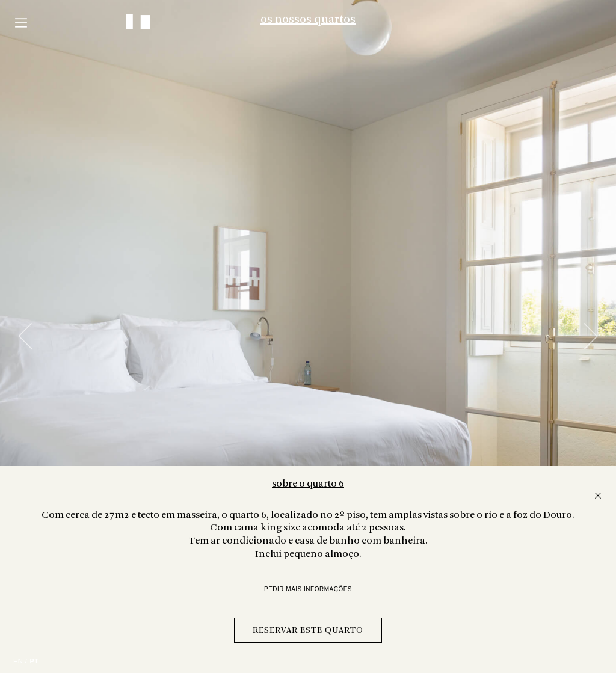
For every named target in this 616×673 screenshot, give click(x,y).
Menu (21, 23)
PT (34, 661)
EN (18, 661)
